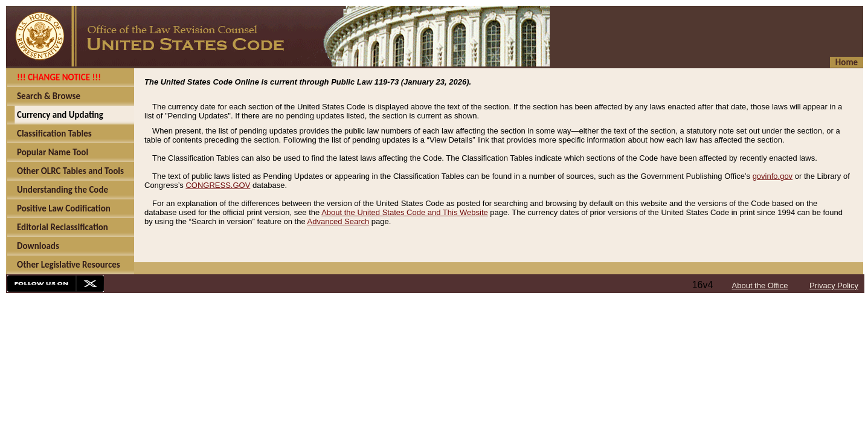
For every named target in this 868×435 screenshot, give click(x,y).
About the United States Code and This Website (405, 212)
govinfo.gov (773, 176)
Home (847, 62)
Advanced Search (339, 221)
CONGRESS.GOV (218, 185)
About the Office (760, 285)
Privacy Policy (834, 285)
